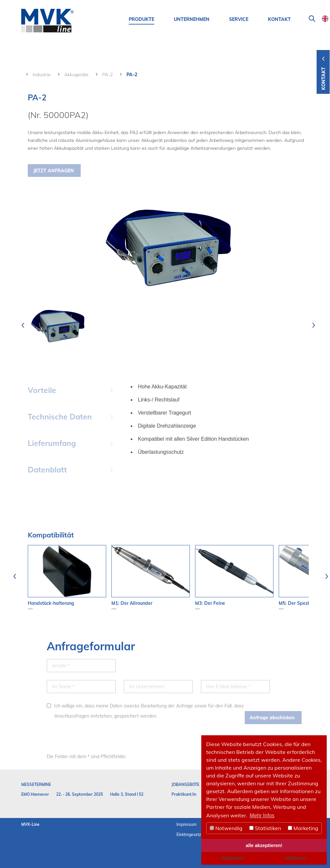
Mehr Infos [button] (262, 816)
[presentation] (23, 325)
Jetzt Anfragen (54, 171)
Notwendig (226, 828)
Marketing (303, 828)
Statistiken (265, 828)
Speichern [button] (233, 858)
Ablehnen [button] (295, 858)
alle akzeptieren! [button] (264, 845)
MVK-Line (30, 824)
